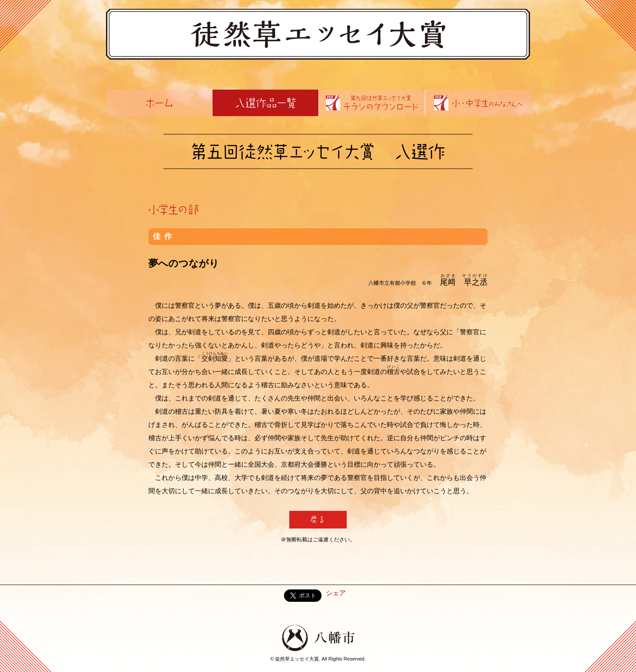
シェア (336, 593)
